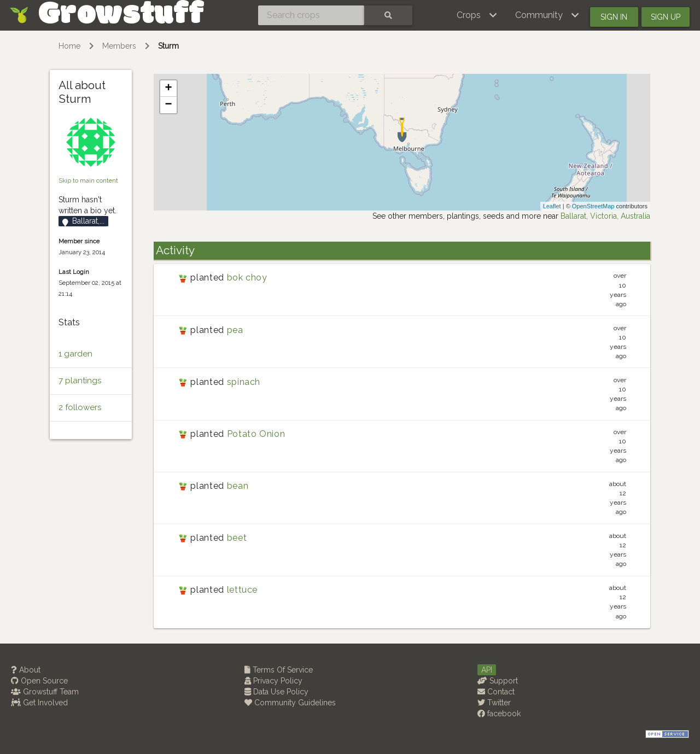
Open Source (39, 681)
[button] (477, 15)
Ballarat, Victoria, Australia (605, 216)
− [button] (169, 105)
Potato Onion (256, 434)
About (26, 670)
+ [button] (169, 89)
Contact (496, 692)
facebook (499, 714)
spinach (244, 382)
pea (235, 330)
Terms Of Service (279, 670)
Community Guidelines (290, 703)
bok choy (247, 277)
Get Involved (39, 703)
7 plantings (80, 381)
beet (237, 538)
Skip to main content (88, 180)
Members (119, 46)
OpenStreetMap (593, 206)
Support (498, 681)
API (487, 670)
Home (69, 46)
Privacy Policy (273, 681)
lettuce (242, 590)
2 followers (80, 407)
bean (238, 486)
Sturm (168, 46)
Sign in (614, 17)
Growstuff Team (45, 692)
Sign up (666, 17)
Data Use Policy (276, 692)
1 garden (75, 354)
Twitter (494, 703)
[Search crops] (311, 15)
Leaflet (552, 206)
